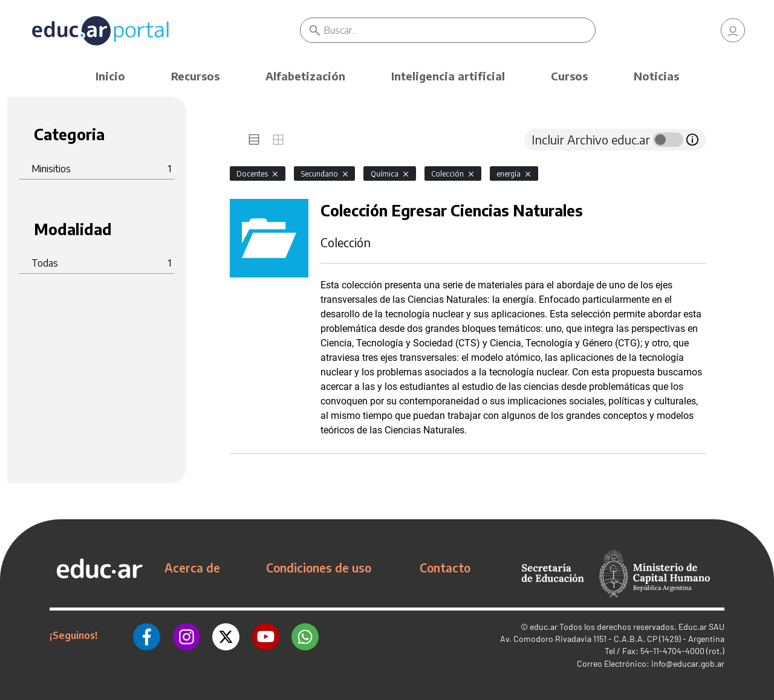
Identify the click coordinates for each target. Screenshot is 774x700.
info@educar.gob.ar (688, 663)
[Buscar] (460, 30)
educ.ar (544, 627)
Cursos (569, 76)
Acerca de (192, 568)
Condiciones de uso (319, 568)
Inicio (110, 76)
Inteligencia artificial (448, 76)
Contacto (445, 568)
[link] (733, 30)
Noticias (656, 76)
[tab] (254, 140)
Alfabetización (305, 76)
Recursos (195, 76)
